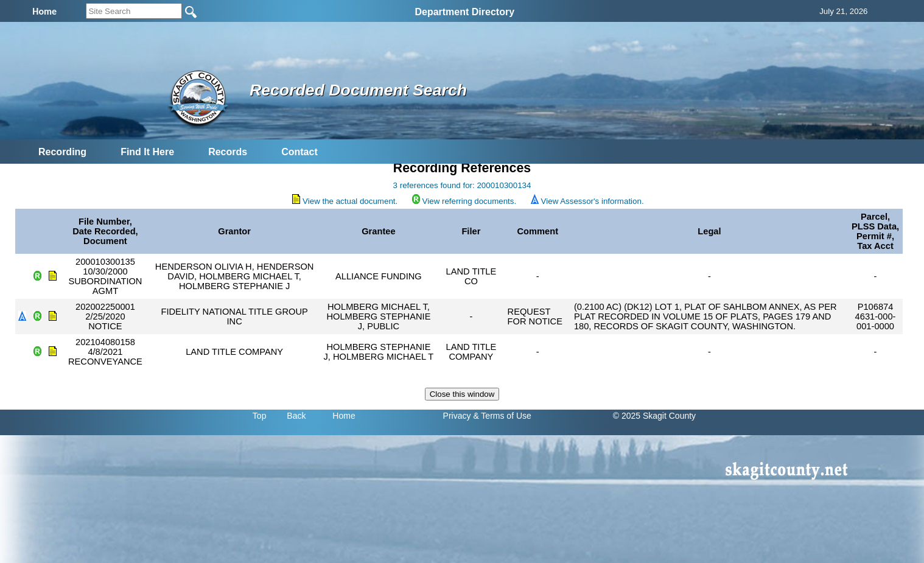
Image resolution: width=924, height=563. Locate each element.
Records (228, 152)
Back (296, 416)
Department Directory (464, 12)
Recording (62, 152)
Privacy (457, 416)
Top (260, 416)
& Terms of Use (502, 416)
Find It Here (147, 152)
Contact (299, 152)
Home (344, 416)
